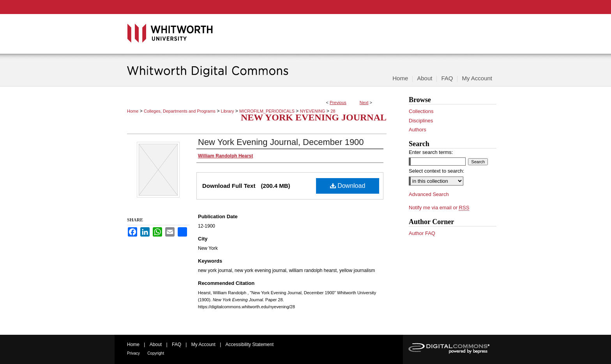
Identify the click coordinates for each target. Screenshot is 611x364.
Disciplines (421, 121)
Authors (418, 130)
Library (228, 111)
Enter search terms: (431, 152)
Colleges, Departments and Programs (180, 111)
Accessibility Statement (250, 345)
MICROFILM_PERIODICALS (267, 111)
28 (333, 111)
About (156, 345)
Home (133, 111)
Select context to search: (436, 171)
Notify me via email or (439, 208)
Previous (338, 102)
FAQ (177, 345)
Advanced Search (429, 194)
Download (348, 186)
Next (364, 102)
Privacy (133, 353)
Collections (421, 111)
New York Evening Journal (314, 117)
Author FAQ (422, 233)
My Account (203, 345)
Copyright (156, 353)
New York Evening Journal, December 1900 (281, 142)
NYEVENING (313, 111)
